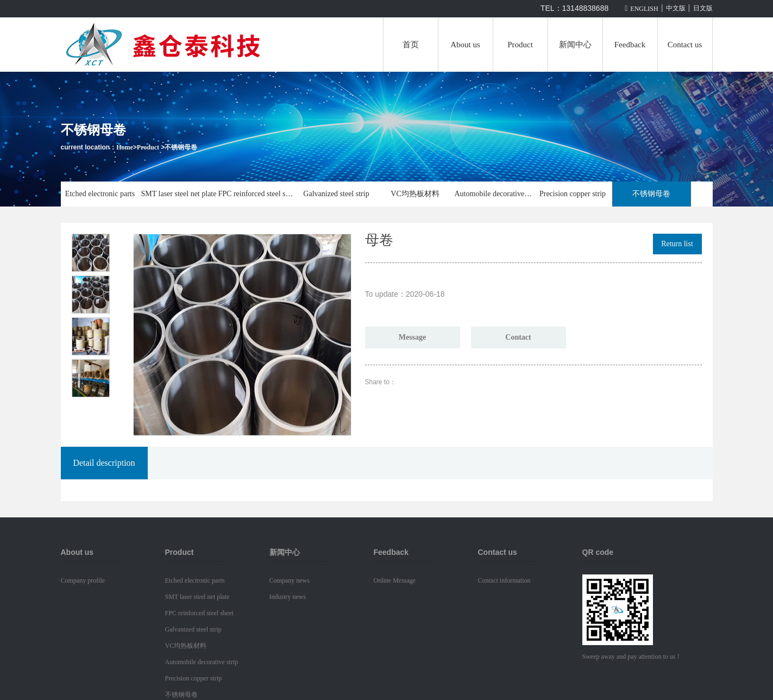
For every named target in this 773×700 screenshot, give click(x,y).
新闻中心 (575, 45)
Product (520, 45)
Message (413, 337)
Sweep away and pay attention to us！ (632, 657)
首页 (411, 45)
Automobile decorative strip (494, 194)
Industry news (288, 597)
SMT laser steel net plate (179, 194)
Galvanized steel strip (336, 194)
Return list (677, 244)
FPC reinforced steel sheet (258, 194)
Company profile (83, 580)
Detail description (104, 463)
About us (465, 45)
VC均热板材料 (415, 194)
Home (125, 147)
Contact (518, 337)
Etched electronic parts (100, 194)
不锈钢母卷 (181, 147)
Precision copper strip (573, 194)
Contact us (685, 45)
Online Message (395, 580)
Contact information (504, 580)
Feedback (630, 45)
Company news (290, 580)
